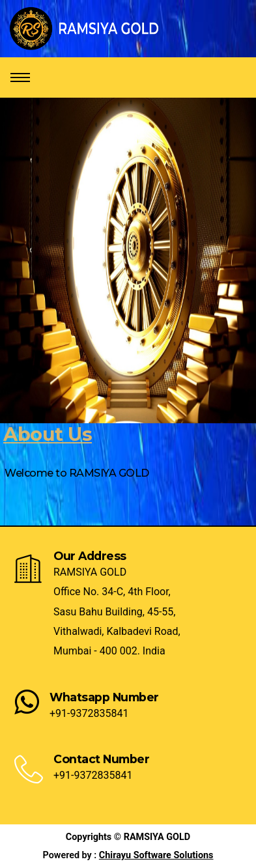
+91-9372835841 (89, 713)
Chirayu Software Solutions (156, 855)
